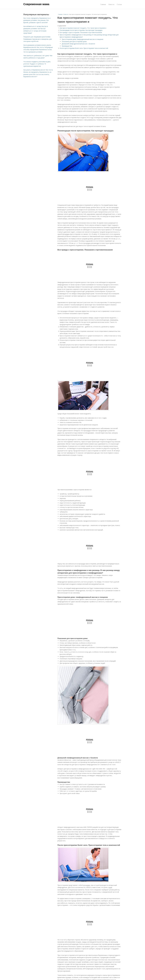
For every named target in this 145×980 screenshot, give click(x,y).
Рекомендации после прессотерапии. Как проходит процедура (81, 30)
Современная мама (36, 4)
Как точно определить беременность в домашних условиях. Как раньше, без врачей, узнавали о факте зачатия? (37, 20)
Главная (103, 4)
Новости (111, 4)
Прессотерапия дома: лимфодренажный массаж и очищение (82, 39)
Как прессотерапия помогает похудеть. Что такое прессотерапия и (83, 28)
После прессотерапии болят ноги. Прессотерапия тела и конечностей (84, 48)
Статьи (119, 4)
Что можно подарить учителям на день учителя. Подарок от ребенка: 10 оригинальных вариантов (37, 64)
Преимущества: (67, 46)
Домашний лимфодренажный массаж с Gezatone (78, 44)
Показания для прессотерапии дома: (74, 41)
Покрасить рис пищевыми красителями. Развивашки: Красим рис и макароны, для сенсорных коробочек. (38, 39)
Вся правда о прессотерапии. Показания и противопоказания (81, 32)
